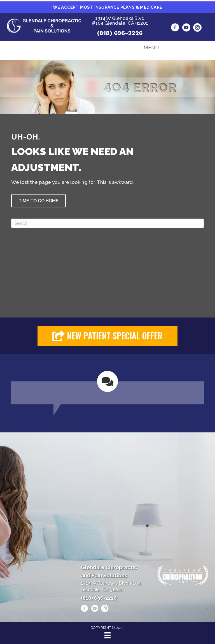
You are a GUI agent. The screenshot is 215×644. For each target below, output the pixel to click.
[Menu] (107, 635)
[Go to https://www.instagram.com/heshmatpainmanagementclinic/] (197, 28)
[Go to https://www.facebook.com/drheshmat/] (175, 28)
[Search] (107, 223)
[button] (38, 201)
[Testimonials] (107, 388)
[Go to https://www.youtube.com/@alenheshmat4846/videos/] (186, 28)
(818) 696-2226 (120, 33)
